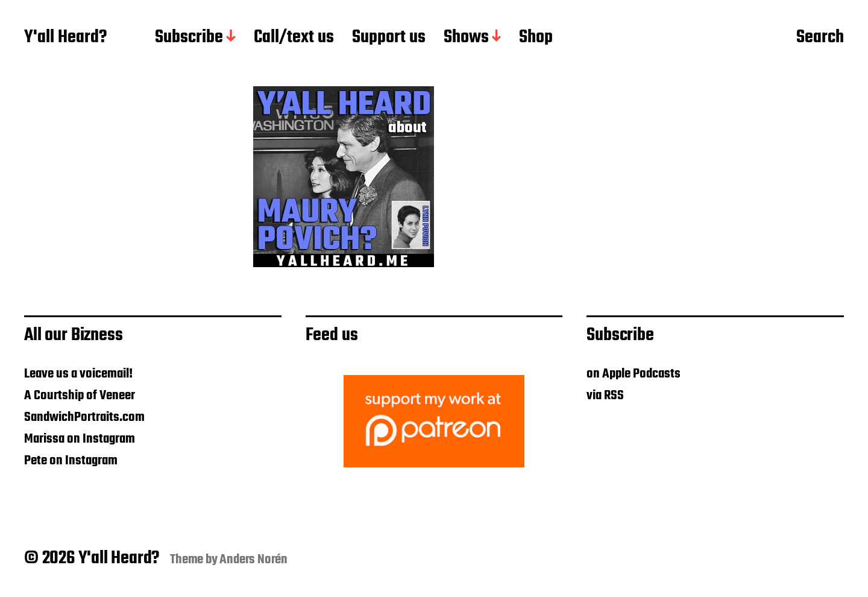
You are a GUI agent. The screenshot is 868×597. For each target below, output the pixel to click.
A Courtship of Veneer (80, 396)
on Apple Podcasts (634, 374)
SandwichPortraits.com (84, 417)
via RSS (605, 396)
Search (820, 38)
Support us (389, 38)
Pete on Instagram (71, 461)
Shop (536, 38)
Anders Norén (253, 560)
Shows (466, 38)
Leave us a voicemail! (78, 374)
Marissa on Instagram (80, 439)
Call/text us (294, 38)
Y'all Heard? (65, 38)
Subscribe (189, 38)
